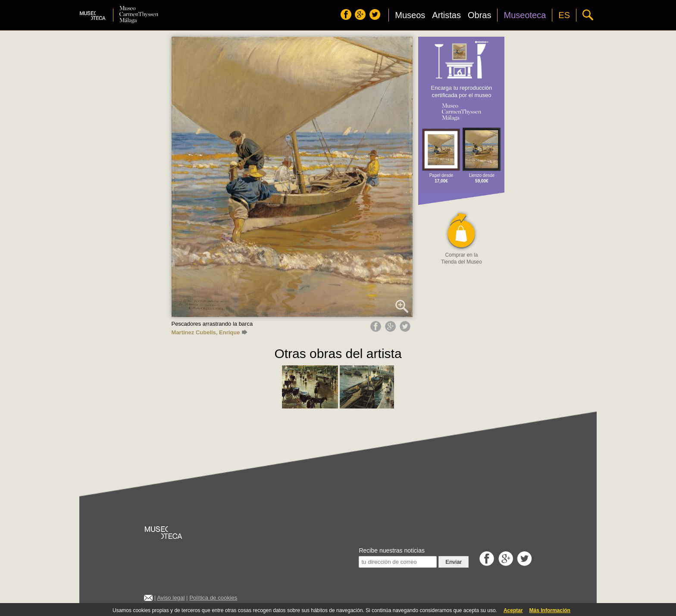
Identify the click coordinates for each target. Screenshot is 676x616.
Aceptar (513, 610)
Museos (410, 15)
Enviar (454, 562)
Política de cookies (213, 598)
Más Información (550, 610)
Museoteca (525, 15)
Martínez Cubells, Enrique (210, 332)
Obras (479, 15)
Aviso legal (171, 598)
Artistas (446, 15)
